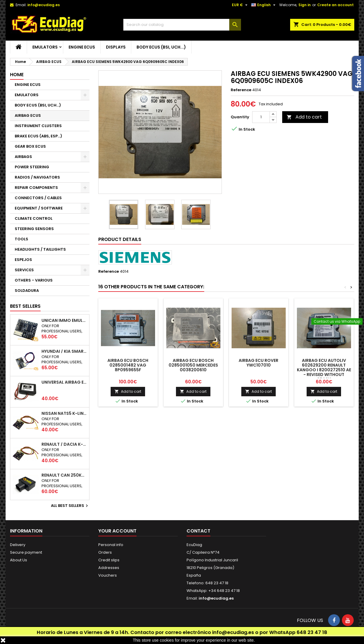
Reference (241, 90)
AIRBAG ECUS (28, 115)
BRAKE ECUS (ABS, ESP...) (38, 136)
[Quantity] (261, 117)
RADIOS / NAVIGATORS (37, 177)
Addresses (109, 568)
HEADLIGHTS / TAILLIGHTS (40, 249)
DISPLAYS (116, 47)
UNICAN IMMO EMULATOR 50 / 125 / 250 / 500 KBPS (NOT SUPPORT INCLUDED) (64, 320)
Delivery (18, 545)
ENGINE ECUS (82, 47)
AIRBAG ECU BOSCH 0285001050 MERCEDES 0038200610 (193, 365)
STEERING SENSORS (34, 229)
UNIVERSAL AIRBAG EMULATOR (64, 382)
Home (17, 75)
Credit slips (109, 560)
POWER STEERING (32, 167)
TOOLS (21, 239)
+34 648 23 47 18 (224, 591)
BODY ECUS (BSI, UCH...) (161, 47)
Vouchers (108, 575)
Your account (117, 531)
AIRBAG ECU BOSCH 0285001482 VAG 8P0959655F (128, 365)
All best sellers (70, 506)
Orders (105, 552)
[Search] (182, 25)
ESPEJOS (23, 260)
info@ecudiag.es (233, 632)
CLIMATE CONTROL (34, 218)
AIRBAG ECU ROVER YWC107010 (259, 363)
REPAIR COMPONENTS (36, 188)
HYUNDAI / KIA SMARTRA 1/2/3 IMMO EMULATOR (64, 351)
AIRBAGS (23, 157)
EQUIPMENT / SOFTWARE (39, 208)
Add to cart (304, 117)
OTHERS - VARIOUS (34, 280)
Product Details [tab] (120, 239)
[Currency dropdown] (240, 5)
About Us (19, 560)
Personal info (111, 545)
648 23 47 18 (312, 632)
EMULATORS (45, 47)
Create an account (335, 5)
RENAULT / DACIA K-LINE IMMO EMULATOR (64, 444)
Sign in (305, 5)
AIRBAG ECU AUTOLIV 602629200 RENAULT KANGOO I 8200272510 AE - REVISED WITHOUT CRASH (324, 370)
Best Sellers (25, 306)
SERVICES (24, 270)
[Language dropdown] (264, 5)
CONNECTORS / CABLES (38, 198)
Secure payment (26, 552)
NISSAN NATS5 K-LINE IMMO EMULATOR (64, 413)
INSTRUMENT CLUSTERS (38, 126)
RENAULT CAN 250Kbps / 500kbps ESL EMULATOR (64, 475)
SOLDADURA (27, 291)
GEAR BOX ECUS (30, 146)
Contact (198, 531)
